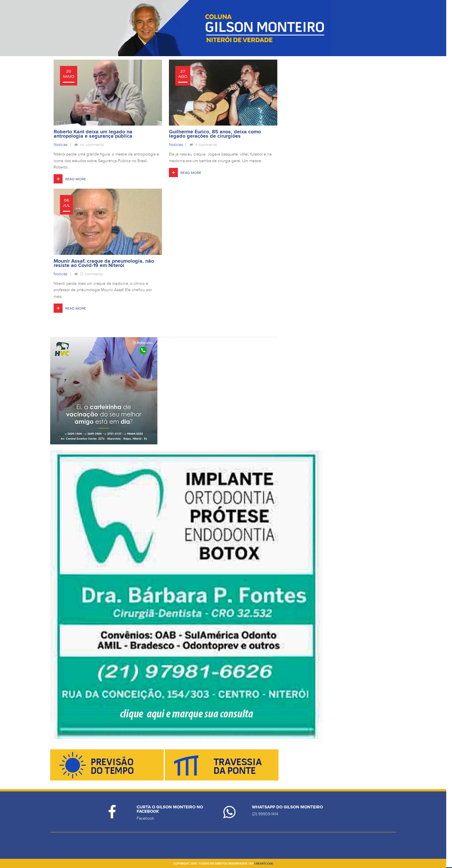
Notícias (61, 145)
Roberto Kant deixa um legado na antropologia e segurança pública (93, 134)
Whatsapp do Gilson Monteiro (287, 807)
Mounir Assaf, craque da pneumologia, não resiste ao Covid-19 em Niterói (104, 263)
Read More (76, 179)
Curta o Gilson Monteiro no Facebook (170, 809)
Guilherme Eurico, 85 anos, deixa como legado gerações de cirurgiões (215, 134)
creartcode (264, 864)
